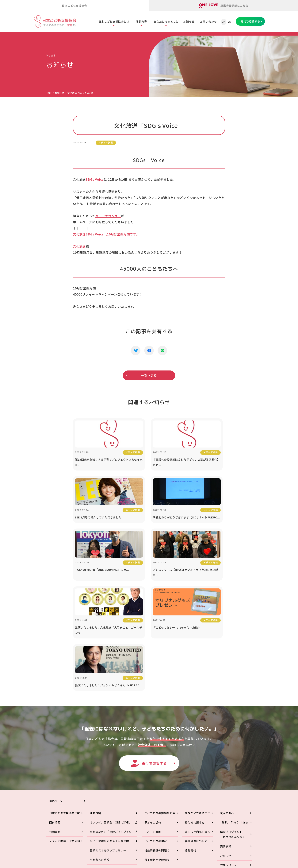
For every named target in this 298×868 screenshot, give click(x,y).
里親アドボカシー (101, 775)
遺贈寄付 (191, 757)
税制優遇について (196, 748)
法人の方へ (227, 720)
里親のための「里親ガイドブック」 (112, 738)
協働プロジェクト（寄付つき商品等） (233, 741)
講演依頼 (226, 753)
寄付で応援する (250, 21)
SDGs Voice (95, 179)
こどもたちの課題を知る (160, 720)
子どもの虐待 (153, 729)
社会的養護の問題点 (157, 757)
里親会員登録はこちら (224, 6)
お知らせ (189, 21)
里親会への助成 (100, 766)
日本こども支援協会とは (114, 21)
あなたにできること (166, 21)
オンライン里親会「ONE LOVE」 (111, 729)
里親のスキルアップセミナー (108, 757)
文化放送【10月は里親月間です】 (106, 234)
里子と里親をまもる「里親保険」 (111, 748)
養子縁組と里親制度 (157, 766)
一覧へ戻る (149, 375)
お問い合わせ (208, 21)
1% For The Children (234, 729)
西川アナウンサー (108, 216)
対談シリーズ (228, 771)
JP (224, 22)
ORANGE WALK (100, 785)
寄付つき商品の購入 (197, 738)
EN (229, 22)
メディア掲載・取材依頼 (65, 748)
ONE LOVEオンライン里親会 (223, 821)
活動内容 (141, 21)
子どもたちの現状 (156, 748)
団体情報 (55, 729)
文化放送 (79, 246)
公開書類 (55, 738)
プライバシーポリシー (234, 790)
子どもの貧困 (153, 738)
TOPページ (55, 707)
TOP (49, 93)
